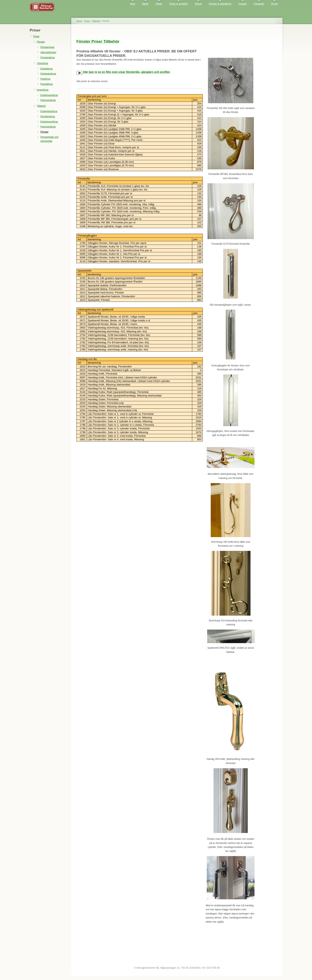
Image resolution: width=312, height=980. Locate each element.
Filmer (159, 4)
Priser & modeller (178, 4)
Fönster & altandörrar (220, 4)
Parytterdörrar (48, 117)
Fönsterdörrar (48, 58)
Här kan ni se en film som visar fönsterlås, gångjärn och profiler (123, 72)
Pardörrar (45, 79)
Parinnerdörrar (48, 100)
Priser (36, 36)
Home (79, 21)
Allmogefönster (48, 52)
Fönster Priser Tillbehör (98, 41)
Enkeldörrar (47, 69)
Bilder (145, 4)
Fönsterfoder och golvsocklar (49, 139)
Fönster (41, 42)
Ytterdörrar (42, 63)
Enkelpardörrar (48, 74)
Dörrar (198, 4)
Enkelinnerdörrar (49, 95)
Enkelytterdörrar (49, 111)
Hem (133, 4)
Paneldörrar (47, 84)
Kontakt (243, 4)
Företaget (259, 4)
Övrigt (274, 4)
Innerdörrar (43, 90)
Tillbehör (41, 106)
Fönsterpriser (47, 47)
